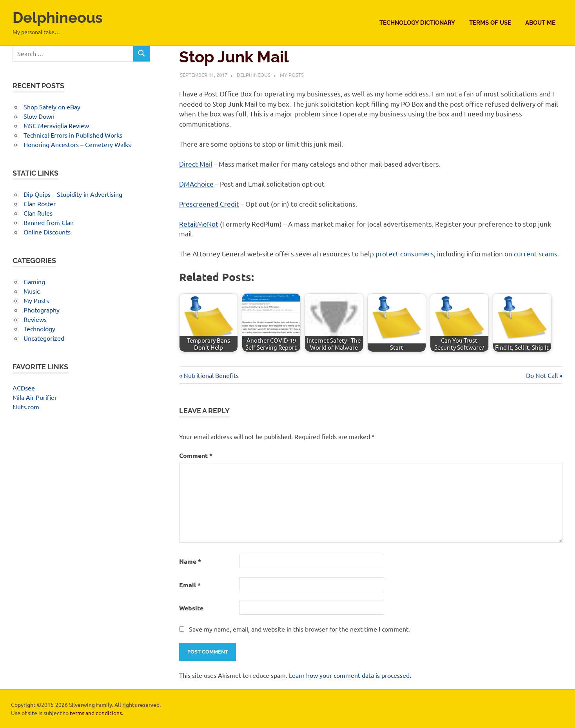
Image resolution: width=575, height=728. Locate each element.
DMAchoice (196, 184)
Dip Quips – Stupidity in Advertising (73, 194)
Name (190, 561)
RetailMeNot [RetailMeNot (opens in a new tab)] (199, 224)
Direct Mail (196, 164)
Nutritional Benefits (211, 375)
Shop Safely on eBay (52, 107)
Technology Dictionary (417, 23)
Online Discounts (47, 232)
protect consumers (405, 253)
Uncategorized (44, 338)
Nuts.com (26, 407)
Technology (39, 329)
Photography (42, 310)
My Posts (292, 75)
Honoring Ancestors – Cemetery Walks (77, 144)
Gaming (34, 281)
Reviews (35, 319)
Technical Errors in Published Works (73, 135)
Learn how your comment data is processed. (350, 675)
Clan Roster (40, 203)
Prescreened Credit (209, 204)
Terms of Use (490, 23)
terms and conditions (96, 713)
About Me (540, 23)
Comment (196, 455)
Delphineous (58, 17)
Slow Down (39, 116)
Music (32, 291)
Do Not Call (542, 375)
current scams (536, 253)
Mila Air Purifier (35, 397)
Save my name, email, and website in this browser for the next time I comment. (299, 629)
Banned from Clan (49, 222)
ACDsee (24, 388)
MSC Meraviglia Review (56, 125)
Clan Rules (38, 213)
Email (190, 585)
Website (191, 608)
